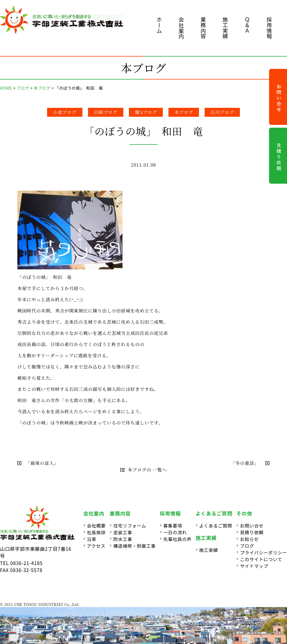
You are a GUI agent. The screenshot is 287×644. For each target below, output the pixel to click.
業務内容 (203, 28)
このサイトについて (261, 559)
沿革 (92, 539)
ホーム (159, 25)
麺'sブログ (146, 112)
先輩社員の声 (178, 539)
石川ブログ (222, 112)
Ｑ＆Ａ (247, 25)
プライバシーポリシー (263, 552)
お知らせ (249, 539)
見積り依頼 (252, 532)
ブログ (247, 546)
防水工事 (123, 539)
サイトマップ (254, 566)
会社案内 (181, 28)
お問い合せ (252, 526)
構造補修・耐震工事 (134, 546)
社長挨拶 (96, 532)
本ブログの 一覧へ (143, 470)
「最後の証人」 (39, 463)
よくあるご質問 (216, 526)
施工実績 (225, 28)
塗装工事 (123, 532)
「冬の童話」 (250, 463)
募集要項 (173, 526)
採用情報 (269, 28)
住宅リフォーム (130, 526)
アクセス (96, 546)
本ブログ (184, 112)
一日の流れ (175, 532)
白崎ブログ (106, 112)
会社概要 (96, 526)
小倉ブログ (65, 112)
